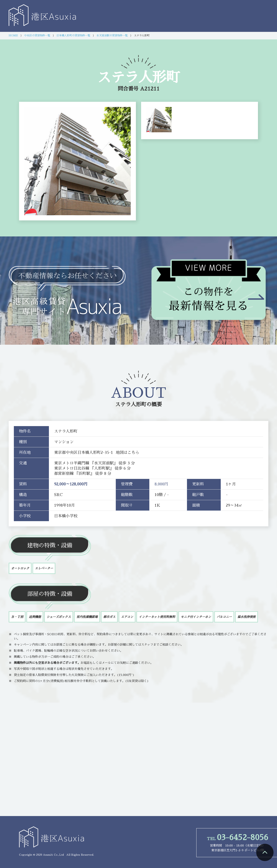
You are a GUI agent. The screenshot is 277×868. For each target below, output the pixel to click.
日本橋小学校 (66, 516)
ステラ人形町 (131, 404)
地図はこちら (127, 453)
